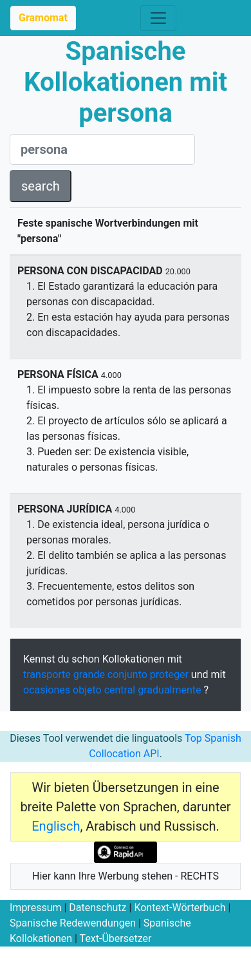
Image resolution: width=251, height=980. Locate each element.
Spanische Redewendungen (73, 923)
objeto (87, 690)
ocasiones (47, 690)
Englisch (56, 826)
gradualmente (169, 690)
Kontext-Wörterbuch (180, 908)
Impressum (36, 908)
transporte (47, 674)
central (120, 690)
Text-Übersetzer (116, 938)
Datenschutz (98, 908)
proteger (169, 674)
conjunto (127, 674)
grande (89, 674)
